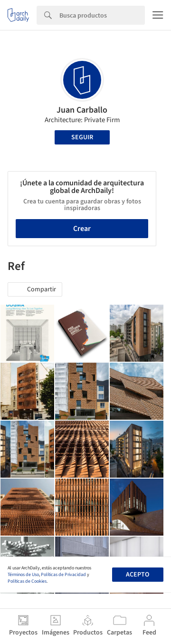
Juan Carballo (82, 110)
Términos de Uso (23, 575)
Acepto (138, 575)
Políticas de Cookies (27, 581)
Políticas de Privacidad (63, 575)
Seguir (82, 137)
